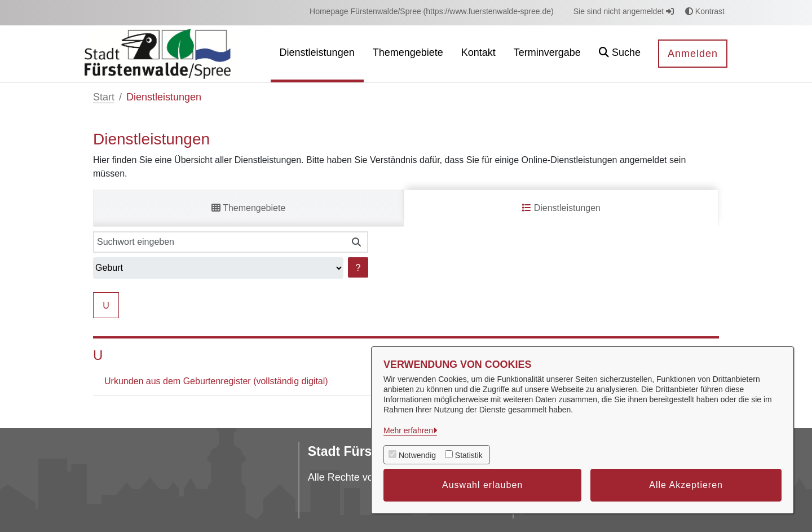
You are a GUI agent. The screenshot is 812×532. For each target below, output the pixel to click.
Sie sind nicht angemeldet (624, 11)
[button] (620, 54)
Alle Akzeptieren (686, 485)
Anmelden (693, 54)
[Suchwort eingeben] (219, 242)
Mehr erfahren (408, 430)
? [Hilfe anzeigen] (358, 268)
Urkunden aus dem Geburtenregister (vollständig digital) (216, 381)
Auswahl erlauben (482, 485)
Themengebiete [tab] (248, 208)
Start (104, 97)
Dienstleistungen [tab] (561, 208)
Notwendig (417, 455)
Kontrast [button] (705, 11)
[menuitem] (432, 12)
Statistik (469, 455)
